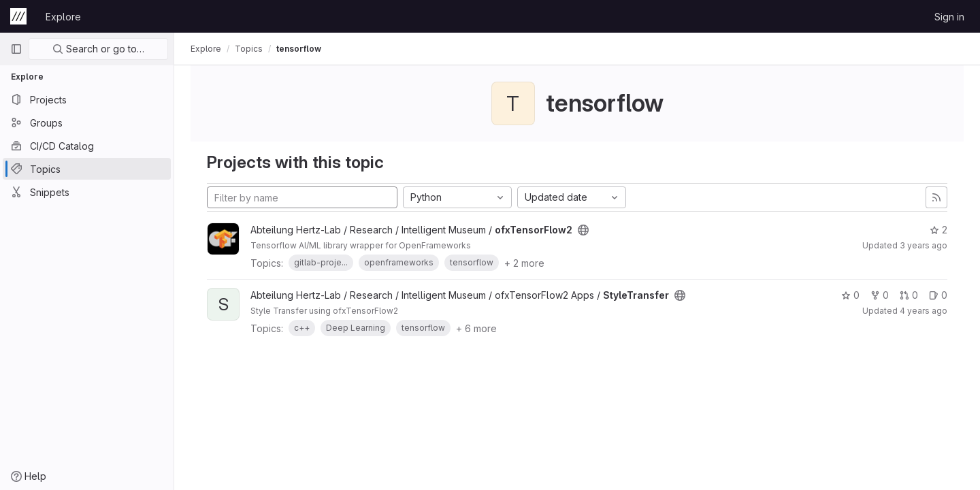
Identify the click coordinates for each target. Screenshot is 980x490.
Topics (249, 49)
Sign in (949, 17)
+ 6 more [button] (476, 328)
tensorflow (299, 49)
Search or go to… (98, 49)
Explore (63, 17)
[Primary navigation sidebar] (16, 49)
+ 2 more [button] (524, 263)
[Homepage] (18, 16)
